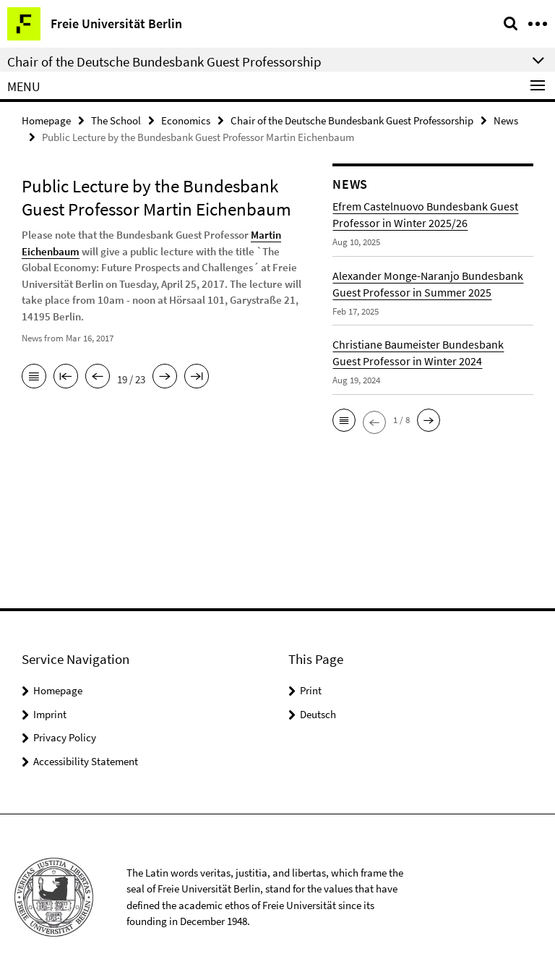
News (506, 120)
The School (116, 120)
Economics (186, 120)
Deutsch (318, 714)
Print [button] (311, 690)
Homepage (46, 120)
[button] (344, 420)
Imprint (50, 714)
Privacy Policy (65, 737)
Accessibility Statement (86, 761)
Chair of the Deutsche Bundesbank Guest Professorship (352, 120)
